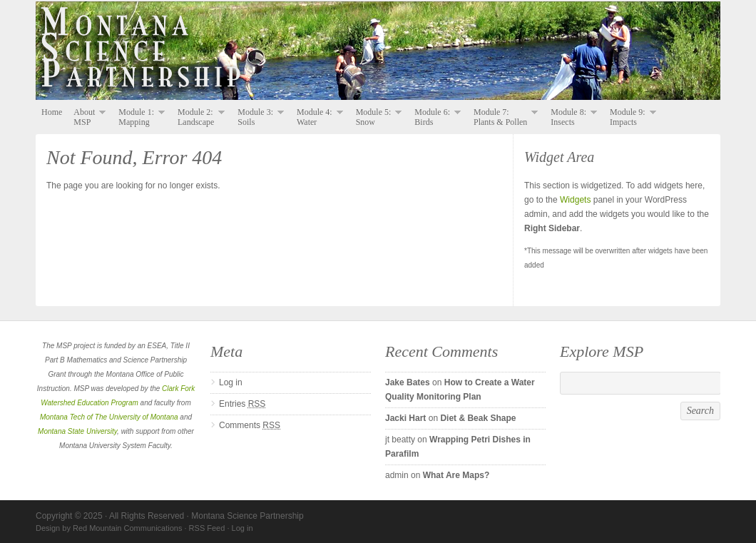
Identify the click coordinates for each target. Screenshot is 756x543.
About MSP (87, 117)
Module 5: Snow (376, 117)
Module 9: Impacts (630, 117)
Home (52, 112)
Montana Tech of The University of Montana (109, 417)
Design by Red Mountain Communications (109, 528)
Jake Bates (408, 382)
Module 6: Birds (435, 117)
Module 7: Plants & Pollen (503, 117)
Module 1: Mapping (139, 117)
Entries (242, 404)
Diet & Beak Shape (478, 418)
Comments (250, 425)
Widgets (575, 200)
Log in (231, 382)
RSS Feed (207, 528)
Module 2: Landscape (198, 117)
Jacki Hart (405, 418)
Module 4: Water (317, 117)
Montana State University (77, 431)
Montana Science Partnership (378, 51)
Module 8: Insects (571, 117)
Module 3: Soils (258, 117)
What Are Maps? (456, 475)
